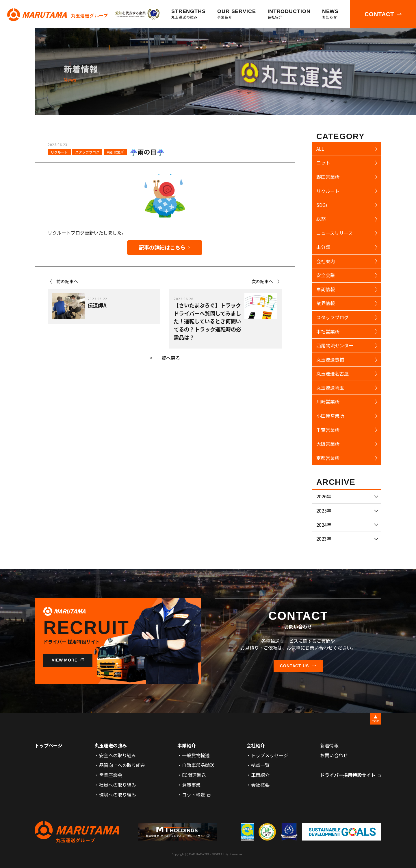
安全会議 (326, 275)
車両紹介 (260, 775)
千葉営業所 (328, 430)
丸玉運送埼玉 (330, 388)
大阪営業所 (328, 444)
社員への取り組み (118, 785)
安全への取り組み (118, 755)
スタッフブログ (87, 152)
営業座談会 (111, 775)
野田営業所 (328, 177)
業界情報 (326, 303)
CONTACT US (295, 666)
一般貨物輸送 (196, 755)
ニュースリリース (335, 233)
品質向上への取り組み (122, 765)
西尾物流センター (335, 345)
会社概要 (260, 785)
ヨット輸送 (194, 795)
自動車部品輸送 (198, 765)
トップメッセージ (270, 755)
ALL (320, 149)
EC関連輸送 (194, 775)
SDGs (322, 205)
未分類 (323, 247)
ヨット (323, 163)
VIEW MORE (65, 660)
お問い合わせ (334, 755)
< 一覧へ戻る (165, 358)
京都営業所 (115, 152)
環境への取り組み (118, 795)
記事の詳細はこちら (162, 247)
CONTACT (379, 14)
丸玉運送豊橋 (330, 360)
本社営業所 (328, 331)
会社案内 (326, 261)
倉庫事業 (191, 785)
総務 (321, 219)
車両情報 (326, 289)
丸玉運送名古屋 (333, 373)
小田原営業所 (330, 416)
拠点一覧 (260, 765)
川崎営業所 (328, 401)
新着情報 (329, 745)
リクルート (59, 152)
